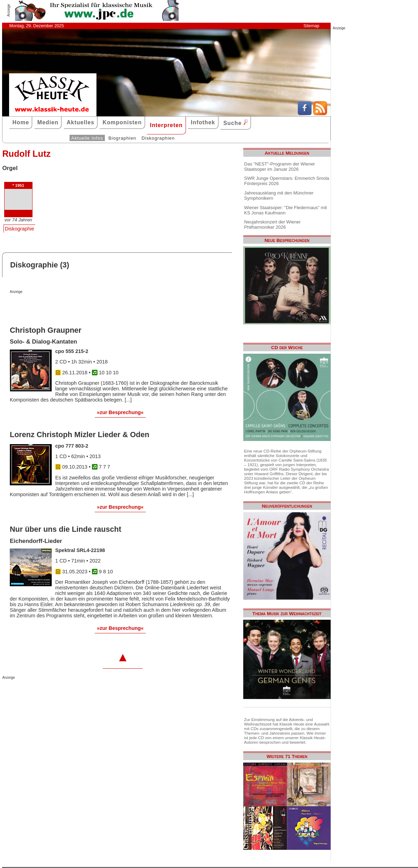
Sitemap (311, 26)
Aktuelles (81, 122)
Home (21, 122)
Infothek (203, 122)
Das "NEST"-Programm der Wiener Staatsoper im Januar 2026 (280, 167)
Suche (236, 123)
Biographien (122, 138)
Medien (48, 122)
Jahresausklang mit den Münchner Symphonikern (279, 196)
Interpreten (166, 125)
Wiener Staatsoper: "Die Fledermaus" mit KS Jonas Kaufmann (286, 210)
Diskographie (20, 229)
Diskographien (158, 138)
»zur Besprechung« (120, 412)
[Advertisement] (92, 308)
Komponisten (122, 122)
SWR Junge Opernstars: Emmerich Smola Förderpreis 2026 (287, 181)
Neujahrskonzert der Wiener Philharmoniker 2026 (273, 225)
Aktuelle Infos (87, 138)
